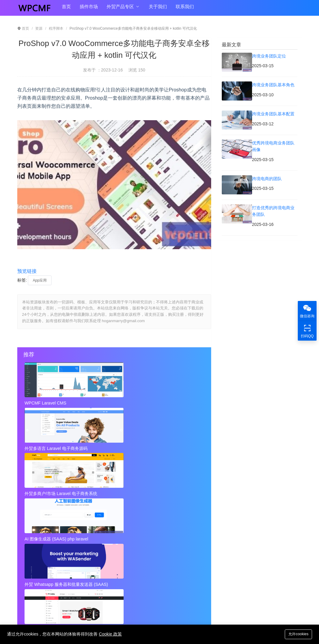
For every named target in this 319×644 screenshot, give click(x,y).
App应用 (40, 280)
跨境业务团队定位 (40, 507)
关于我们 (152, 10)
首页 (66, 10)
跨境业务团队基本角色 (136, 507)
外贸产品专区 (120, 10)
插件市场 (87, 10)
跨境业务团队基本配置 (44, 519)
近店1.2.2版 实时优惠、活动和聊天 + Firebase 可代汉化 (60, 543)
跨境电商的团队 (38, 531)
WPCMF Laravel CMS (46, 403)
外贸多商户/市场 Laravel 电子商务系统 (174, 403)
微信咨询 (307, 311)
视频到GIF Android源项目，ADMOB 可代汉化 (60, 556)
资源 (39, 28)
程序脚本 (56, 28)
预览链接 (27, 271)
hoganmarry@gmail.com (174, 588)
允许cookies (297, 634)
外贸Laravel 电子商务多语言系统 (174, 446)
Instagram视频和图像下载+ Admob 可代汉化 (152, 556)
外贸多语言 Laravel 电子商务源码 (114, 403)
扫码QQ (307, 331)
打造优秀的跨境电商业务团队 (142, 531)
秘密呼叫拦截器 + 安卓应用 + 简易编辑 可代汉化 (152, 543)
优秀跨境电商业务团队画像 (140, 519)
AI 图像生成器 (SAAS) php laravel (54, 446)
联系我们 (178, 10)
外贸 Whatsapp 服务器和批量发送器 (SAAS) (114, 446)
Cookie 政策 (110, 634)
